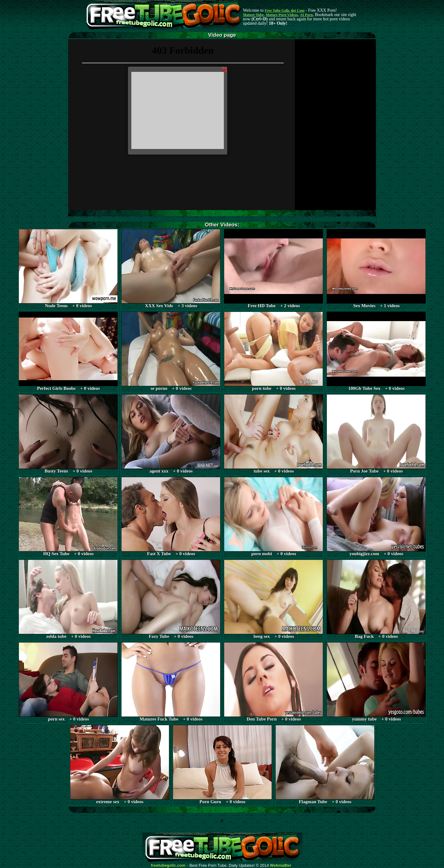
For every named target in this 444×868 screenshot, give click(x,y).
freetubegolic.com (168, 866)
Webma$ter (281, 866)
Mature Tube (253, 15)
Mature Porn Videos (282, 15)
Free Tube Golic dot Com (284, 10)
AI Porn (306, 15)
